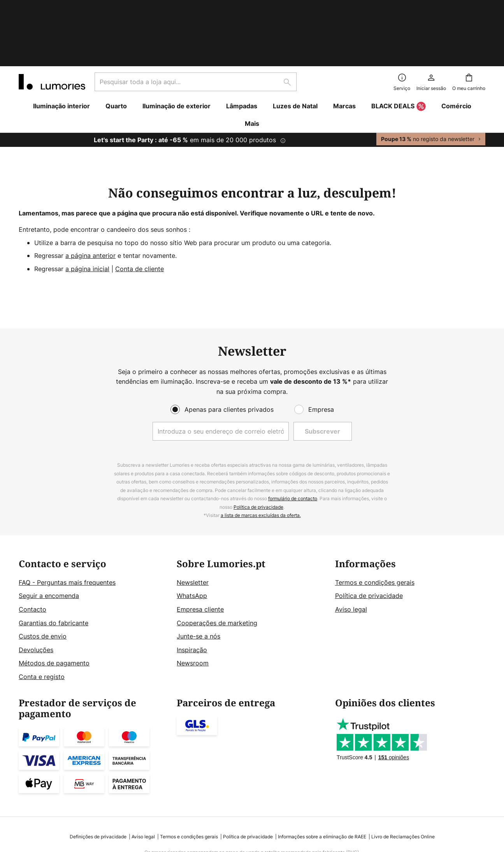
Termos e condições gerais (375, 526)
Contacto (32, 552)
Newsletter (193, 526)
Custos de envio (43, 579)
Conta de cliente (140, 212)
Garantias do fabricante (54, 566)
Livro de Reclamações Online (403, 780)
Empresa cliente (200, 552)
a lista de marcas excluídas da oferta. (261, 459)
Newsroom (193, 607)
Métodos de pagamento (54, 607)
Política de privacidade (258, 450)
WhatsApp (192, 539)
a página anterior (90, 199)
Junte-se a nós (198, 579)
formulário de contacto (293, 442)
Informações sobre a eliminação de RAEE (322, 780)
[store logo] (52, 25)
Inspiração (192, 593)
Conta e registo (42, 620)
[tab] (94, 564)
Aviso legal (351, 552)
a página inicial (87, 212)
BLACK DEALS (399, 50)
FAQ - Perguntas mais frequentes (67, 526)
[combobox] (196, 25)
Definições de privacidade (98, 780)
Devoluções (36, 593)
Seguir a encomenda (49, 539)
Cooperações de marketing (217, 566)
